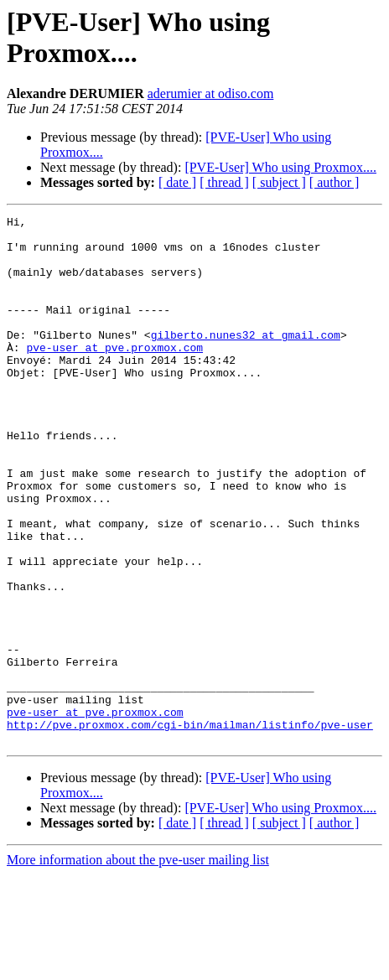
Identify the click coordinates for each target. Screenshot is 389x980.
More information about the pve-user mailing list (138, 965)
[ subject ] (279, 182)
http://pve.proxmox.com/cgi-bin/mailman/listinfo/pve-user (190, 827)
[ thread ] (224, 182)
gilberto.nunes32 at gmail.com (246, 360)
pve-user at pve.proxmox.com (114, 375)
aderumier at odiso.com (211, 93)
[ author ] (335, 182)
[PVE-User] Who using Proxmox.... (280, 167)
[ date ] (177, 182)
